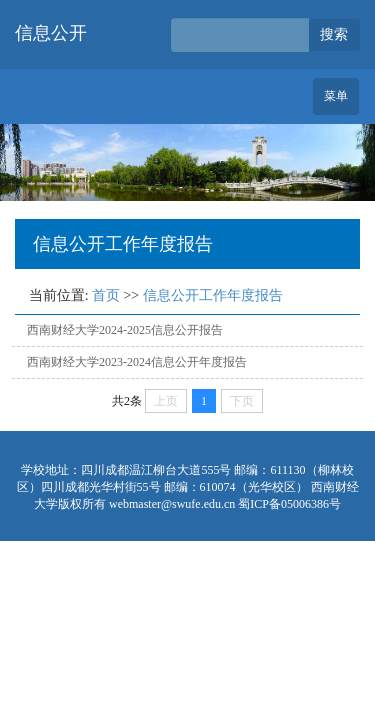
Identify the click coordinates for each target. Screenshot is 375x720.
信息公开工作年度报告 (213, 295)
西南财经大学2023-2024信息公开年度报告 (137, 362)
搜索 (334, 34)
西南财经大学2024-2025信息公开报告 (125, 330)
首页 (106, 295)
